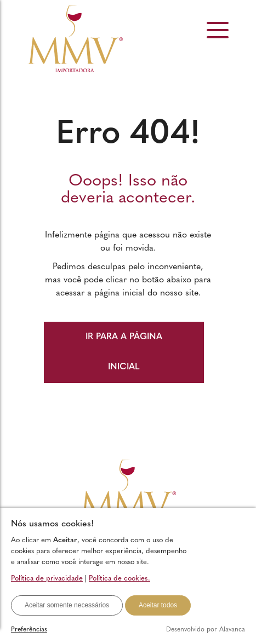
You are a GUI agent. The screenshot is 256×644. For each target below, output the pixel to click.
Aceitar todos (158, 605)
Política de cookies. (120, 579)
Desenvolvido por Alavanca (206, 630)
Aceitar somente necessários (67, 605)
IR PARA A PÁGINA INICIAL (124, 352)
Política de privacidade (47, 579)
